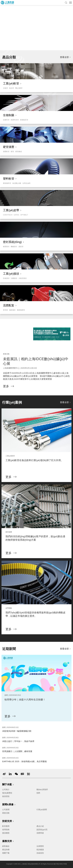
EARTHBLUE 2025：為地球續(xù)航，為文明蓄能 (24, 761)
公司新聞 (6, 810)
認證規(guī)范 (42, 830)
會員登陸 (6, 796)
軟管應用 (6, 826)
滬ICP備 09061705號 (60, 864)
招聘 (38, 793)
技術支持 (8, 821)
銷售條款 (6, 846)
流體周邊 (40, 833)
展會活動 (6, 813)
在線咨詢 (40, 853)
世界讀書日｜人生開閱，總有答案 (17, 751)
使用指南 (6, 830)
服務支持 (8, 841)
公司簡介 (6, 790)
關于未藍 (8, 785)
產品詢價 (6, 850)
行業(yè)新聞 (42, 810)
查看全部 (64, 57)
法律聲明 (40, 846)
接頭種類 (6, 833)
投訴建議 (40, 850)
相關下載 (6, 853)
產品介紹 (40, 826)
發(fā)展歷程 (7, 793)
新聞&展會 (9, 805)
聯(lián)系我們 (42, 790)
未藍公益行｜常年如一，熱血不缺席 (18, 741)
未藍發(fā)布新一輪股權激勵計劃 (17, 731)
